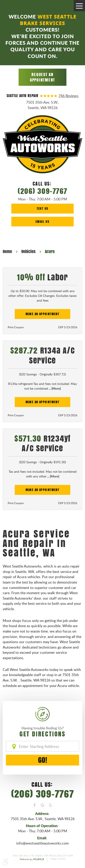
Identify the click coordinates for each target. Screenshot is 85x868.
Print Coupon (16, 327)
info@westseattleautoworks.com (42, 843)
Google (42, 805)
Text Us (43, 208)
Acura (50, 251)
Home (7, 251)
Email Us (42, 222)
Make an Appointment (43, 314)
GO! (43, 760)
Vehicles (28, 251)
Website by (32, 860)
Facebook (35, 805)
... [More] (54, 388)
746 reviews (68, 96)
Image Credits (58, 859)
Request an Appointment (42, 77)
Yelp (50, 805)
